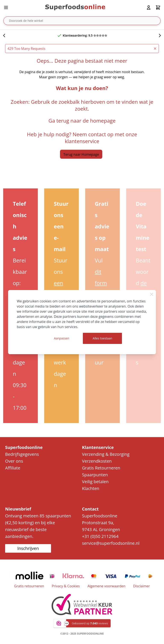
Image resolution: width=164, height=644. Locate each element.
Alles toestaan (102, 338)
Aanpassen (62, 338)
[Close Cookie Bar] (152, 294)
